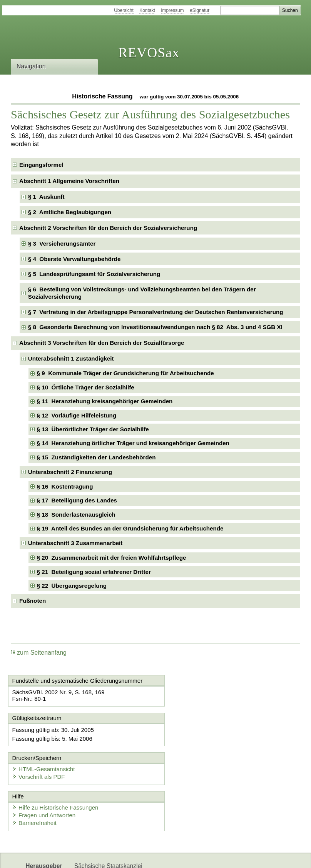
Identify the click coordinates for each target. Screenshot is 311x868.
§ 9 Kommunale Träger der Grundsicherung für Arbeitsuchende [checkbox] (125, 373)
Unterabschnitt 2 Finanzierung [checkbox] (70, 472)
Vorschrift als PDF (191, 737)
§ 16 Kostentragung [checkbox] (65, 486)
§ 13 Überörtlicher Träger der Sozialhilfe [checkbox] (93, 429)
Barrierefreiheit (35, 784)
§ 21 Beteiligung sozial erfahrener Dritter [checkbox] (94, 572)
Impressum (172, 10)
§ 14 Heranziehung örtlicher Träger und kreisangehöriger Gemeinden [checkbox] (133, 443)
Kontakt (147, 10)
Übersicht (124, 10)
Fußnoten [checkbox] (33, 601)
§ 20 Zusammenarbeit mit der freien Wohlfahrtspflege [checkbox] (112, 558)
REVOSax (149, 53)
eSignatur (200, 10)
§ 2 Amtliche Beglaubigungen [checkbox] (70, 212)
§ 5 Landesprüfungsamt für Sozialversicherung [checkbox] (94, 274)
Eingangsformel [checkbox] (41, 165)
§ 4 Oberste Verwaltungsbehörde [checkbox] (74, 259)
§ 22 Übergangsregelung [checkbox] (72, 586)
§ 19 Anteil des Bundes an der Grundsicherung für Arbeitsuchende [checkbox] (130, 528)
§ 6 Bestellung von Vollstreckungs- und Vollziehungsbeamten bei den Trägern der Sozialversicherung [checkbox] (142, 293)
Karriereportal (128, 856)
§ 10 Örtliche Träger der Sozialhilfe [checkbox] (86, 387)
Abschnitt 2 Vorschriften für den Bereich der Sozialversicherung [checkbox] (108, 228)
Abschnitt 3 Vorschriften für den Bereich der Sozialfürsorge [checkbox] (102, 343)
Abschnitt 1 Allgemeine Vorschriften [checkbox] (69, 181)
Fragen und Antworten (45, 777)
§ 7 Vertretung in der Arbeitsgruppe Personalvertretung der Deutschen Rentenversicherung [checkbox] (156, 312)
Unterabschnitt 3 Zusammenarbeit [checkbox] (75, 543)
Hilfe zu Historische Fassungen (56, 769)
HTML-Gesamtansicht (196, 729)
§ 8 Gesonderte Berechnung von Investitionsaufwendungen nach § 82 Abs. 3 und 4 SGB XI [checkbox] (155, 327)
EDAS (162, 856)
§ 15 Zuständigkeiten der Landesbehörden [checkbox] (96, 457)
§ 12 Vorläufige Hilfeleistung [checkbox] (77, 415)
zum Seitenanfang (39, 653)
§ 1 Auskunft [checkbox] (46, 197)
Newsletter (89, 856)
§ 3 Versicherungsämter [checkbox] (62, 244)
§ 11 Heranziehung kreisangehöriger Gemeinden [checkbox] (105, 401)
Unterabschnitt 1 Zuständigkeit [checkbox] (71, 358)
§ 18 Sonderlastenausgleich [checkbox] (76, 515)
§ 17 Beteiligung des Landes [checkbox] (77, 500)
